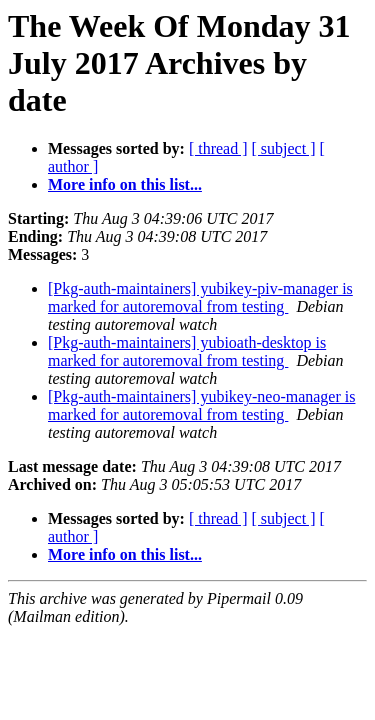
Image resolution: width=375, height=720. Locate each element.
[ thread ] (218, 148)
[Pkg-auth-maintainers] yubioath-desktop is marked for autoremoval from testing (187, 351)
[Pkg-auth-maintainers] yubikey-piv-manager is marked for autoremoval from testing (200, 297)
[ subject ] (284, 148)
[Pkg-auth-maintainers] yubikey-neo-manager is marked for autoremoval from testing (201, 405)
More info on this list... (125, 184)
